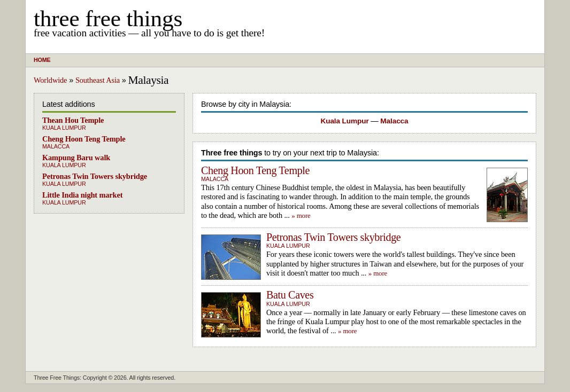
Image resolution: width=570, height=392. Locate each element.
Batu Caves (290, 295)
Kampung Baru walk (76, 158)
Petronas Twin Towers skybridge (95, 176)
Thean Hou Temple (73, 120)
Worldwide (50, 80)
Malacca (56, 146)
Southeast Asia (98, 80)
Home (42, 60)
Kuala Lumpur (64, 128)
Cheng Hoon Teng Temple (84, 139)
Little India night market (82, 195)
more (304, 215)
